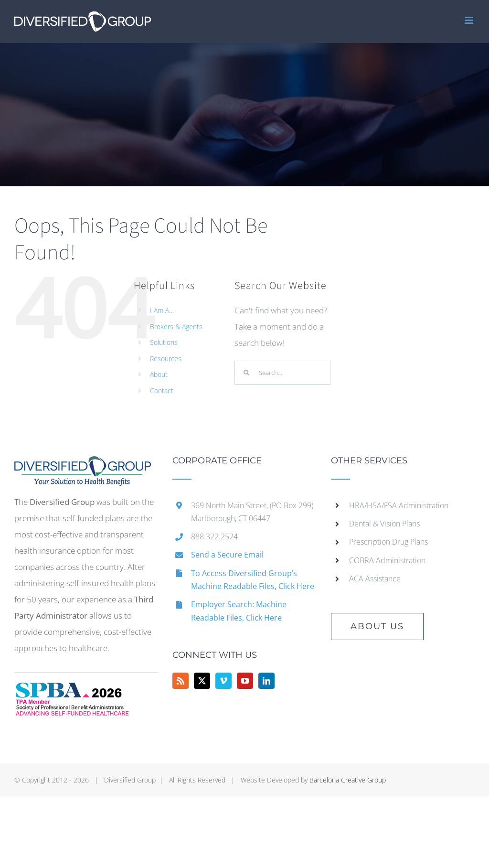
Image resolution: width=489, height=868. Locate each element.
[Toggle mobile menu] (470, 20)
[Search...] (282, 373)
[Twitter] (202, 681)
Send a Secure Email (227, 555)
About (159, 374)
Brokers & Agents (176, 327)
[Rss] (181, 681)
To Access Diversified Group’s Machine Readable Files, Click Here (253, 580)
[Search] (246, 373)
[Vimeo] (223, 681)
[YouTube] (245, 681)
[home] (83, 464)
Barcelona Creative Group (348, 780)
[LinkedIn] (266, 681)
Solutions (164, 342)
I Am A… (162, 310)
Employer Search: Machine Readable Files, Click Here (239, 611)
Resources (166, 359)
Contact (162, 391)
